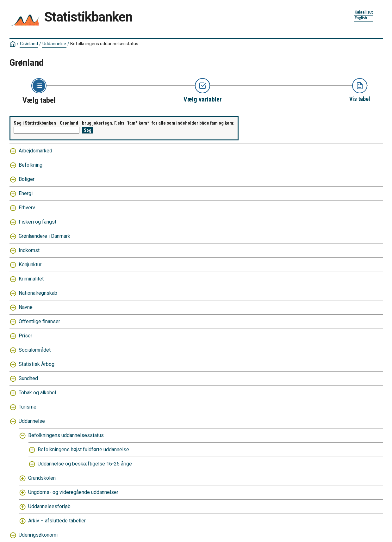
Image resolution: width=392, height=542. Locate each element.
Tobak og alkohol (37, 393)
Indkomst (29, 250)
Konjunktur (30, 265)
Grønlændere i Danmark (44, 236)
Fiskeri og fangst (37, 222)
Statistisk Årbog (37, 364)
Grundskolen (42, 478)
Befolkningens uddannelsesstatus (104, 44)
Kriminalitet (31, 279)
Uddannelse (54, 44)
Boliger (27, 179)
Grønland (29, 44)
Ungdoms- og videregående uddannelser (73, 492)
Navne (26, 307)
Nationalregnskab (38, 293)
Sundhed (28, 378)
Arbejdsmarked (35, 151)
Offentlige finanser (39, 321)
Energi (26, 193)
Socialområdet (35, 350)
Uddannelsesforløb (49, 506)
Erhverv (27, 208)
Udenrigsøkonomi (38, 535)
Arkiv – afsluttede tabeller (57, 521)
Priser (25, 336)
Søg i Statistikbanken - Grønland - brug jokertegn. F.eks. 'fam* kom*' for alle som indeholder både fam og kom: (124, 123)
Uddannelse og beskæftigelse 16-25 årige (85, 464)
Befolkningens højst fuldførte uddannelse (83, 450)
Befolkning (31, 165)
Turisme (28, 407)
